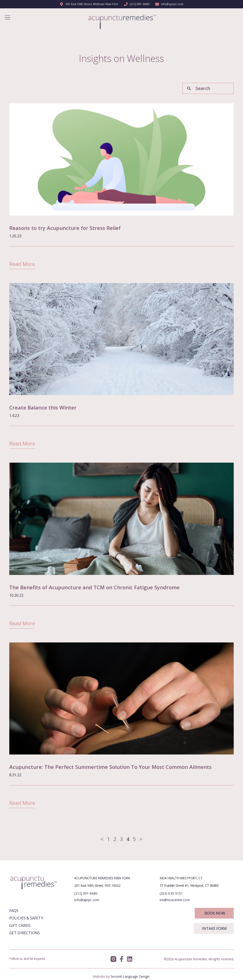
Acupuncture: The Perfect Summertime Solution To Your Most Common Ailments (110, 767)
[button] (8, 18)
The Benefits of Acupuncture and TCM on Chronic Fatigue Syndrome (94, 587)
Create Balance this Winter (43, 407)
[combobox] (208, 88)
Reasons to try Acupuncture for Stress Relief (65, 228)
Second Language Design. (130, 976)
